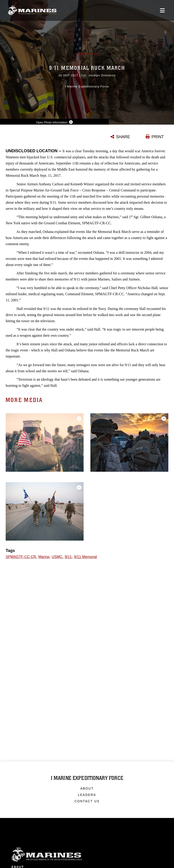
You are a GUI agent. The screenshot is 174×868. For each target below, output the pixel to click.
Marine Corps (87, 858)
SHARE (123, 137)
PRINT (158, 137)
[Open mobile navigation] (162, 10)
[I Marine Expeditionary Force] (32, 11)
